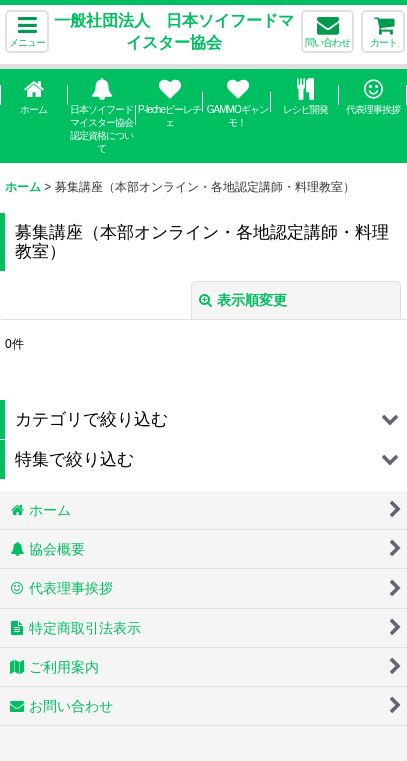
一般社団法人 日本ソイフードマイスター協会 (174, 31)
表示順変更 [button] (243, 300)
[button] (27, 31)
